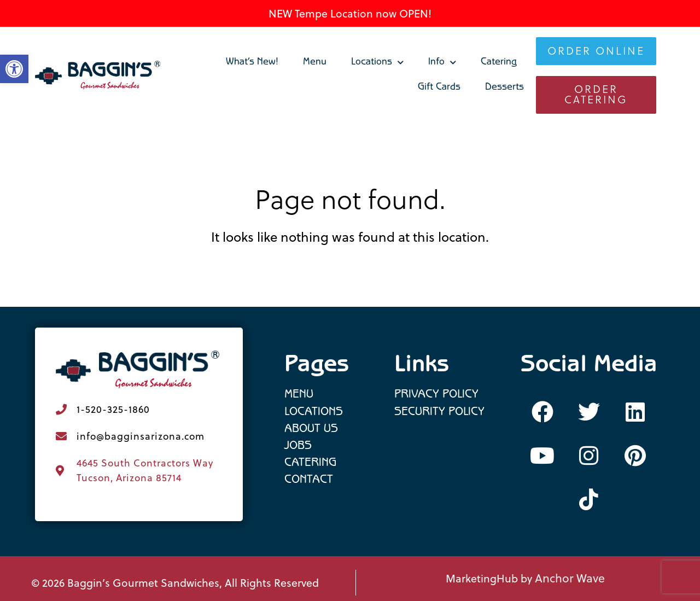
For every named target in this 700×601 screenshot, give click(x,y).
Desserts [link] (504, 88)
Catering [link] (499, 63)
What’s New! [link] (252, 63)
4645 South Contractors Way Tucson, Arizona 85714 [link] (145, 470)
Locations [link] (377, 63)
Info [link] (442, 63)
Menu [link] (315, 63)
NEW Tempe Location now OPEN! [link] (350, 13)
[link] (98, 75)
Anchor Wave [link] (570, 578)
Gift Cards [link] (439, 88)
